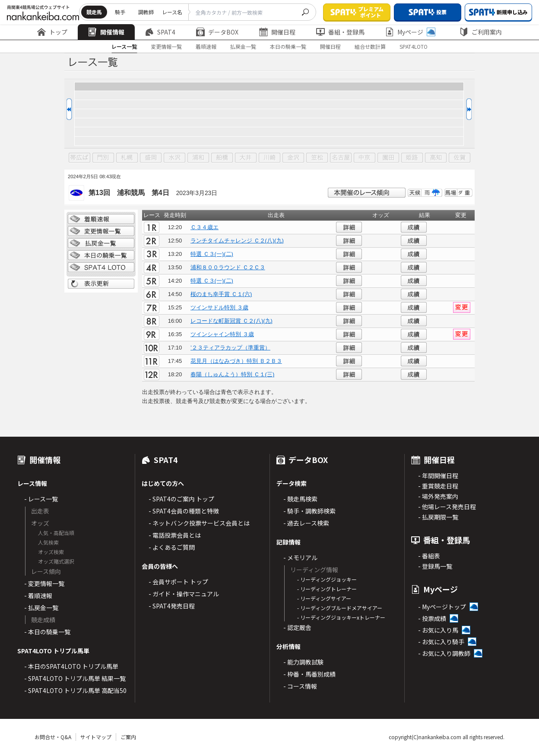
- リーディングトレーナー (327, 589)
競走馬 (94, 12)
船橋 (222, 158)
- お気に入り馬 (438, 630)
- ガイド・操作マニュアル (184, 594)
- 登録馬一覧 (435, 566)
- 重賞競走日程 (438, 486)
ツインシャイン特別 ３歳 (222, 334)
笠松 (317, 158)
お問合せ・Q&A (53, 737)
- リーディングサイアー (324, 598)
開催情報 (106, 32)
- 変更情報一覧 (44, 583)
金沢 (293, 158)
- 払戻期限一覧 (438, 517)
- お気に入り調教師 (444, 653)
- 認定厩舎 (297, 627)
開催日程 (277, 32)
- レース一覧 (41, 499)
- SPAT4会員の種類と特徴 (184, 511)
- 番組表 (429, 556)
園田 (388, 158)
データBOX (217, 32)
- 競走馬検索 (300, 499)
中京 (365, 158)
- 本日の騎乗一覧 (47, 632)
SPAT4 (160, 32)
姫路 (412, 158)
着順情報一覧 (101, 219)
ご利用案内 (481, 32)
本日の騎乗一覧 (288, 46)
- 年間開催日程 (438, 476)
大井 (246, 158)
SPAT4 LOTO (101, 268)
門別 (103, 158)
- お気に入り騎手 (441, 642)
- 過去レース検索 (306, 523)
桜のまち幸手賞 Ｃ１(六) (221, 294)
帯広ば (79, 158)
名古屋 (341, 158)
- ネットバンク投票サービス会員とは (199, 523)
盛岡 (151, 158)
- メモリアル (300, 558)
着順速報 (206, 46)
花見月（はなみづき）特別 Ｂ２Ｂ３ (236, 361)
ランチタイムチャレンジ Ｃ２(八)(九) (237, 241)
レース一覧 (124, 46)
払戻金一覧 (243, 46)
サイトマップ (96, 737)
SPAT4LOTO (414, 46)
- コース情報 (300, 686)
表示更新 (101, 284)
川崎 (269, 158)
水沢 (174, 158)
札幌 (127, 158)
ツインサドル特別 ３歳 (219, 307)
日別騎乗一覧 (101, 255)
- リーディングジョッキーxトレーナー (341, 617)
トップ (52, 32)
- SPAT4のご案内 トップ (181, 499)
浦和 (198, 158)
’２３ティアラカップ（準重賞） (230, 348)
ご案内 (128, 737)
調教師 (146, 12)
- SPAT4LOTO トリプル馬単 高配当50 (75, 690)
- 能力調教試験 (303, 662)
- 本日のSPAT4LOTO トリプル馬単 (71, 666)
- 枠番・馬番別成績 (309, 674)
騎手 (120, 12)
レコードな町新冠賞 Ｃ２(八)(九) (231, 321)
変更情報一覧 (166, 46)
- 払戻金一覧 (41, 608)
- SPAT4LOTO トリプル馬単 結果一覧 (75, 678)
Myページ (410, 32)
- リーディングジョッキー (327, 579)
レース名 (172, 12)
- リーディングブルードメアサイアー (340, 608)
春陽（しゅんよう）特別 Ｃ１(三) (232, 374)
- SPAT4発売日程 (172, 606)
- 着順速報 (38, 595)
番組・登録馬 (340, 32)
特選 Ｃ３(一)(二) (212, 254)
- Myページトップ (442, 607)
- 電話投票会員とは (175, 535)
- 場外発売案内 (438, 496)
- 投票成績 (432, 618)
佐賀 (460, 158)
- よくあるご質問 (172, 547)
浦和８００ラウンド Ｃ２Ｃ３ (228, 267)
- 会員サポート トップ (178, 582)
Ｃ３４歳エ (205, 227)
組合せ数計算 (370, 46)
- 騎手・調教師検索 (309, 511)
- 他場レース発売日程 (447, 507)
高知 (436, 158)
